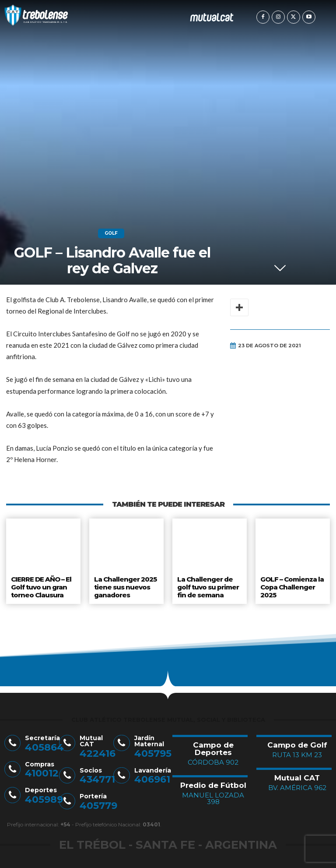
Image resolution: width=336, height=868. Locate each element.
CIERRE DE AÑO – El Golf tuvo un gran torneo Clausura (42, 585)
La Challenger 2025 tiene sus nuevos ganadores (125, 585)
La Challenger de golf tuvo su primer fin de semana (208, 585)
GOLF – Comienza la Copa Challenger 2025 (292, 585)
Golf (111, 233)
